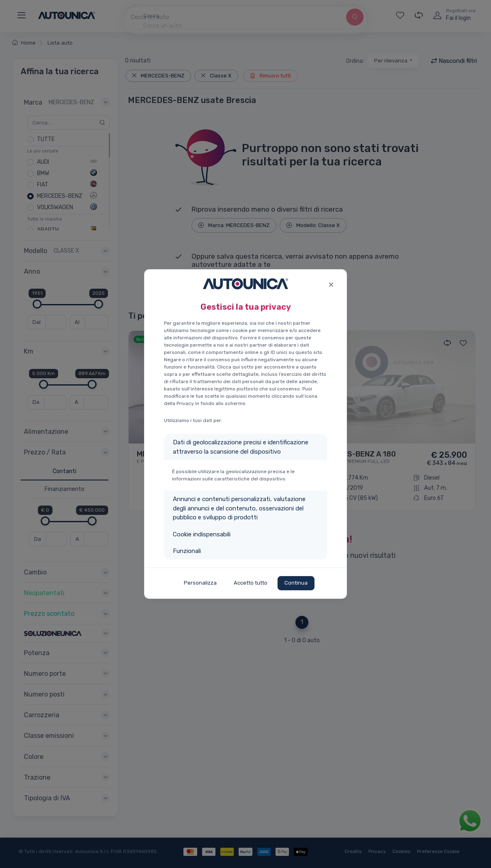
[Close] (331, 284)
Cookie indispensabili (202, 534)
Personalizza (200, 583)
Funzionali (187, 551)
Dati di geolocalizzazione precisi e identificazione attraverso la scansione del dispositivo (241, 447)
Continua (296, 583)
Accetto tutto (251, 583)
